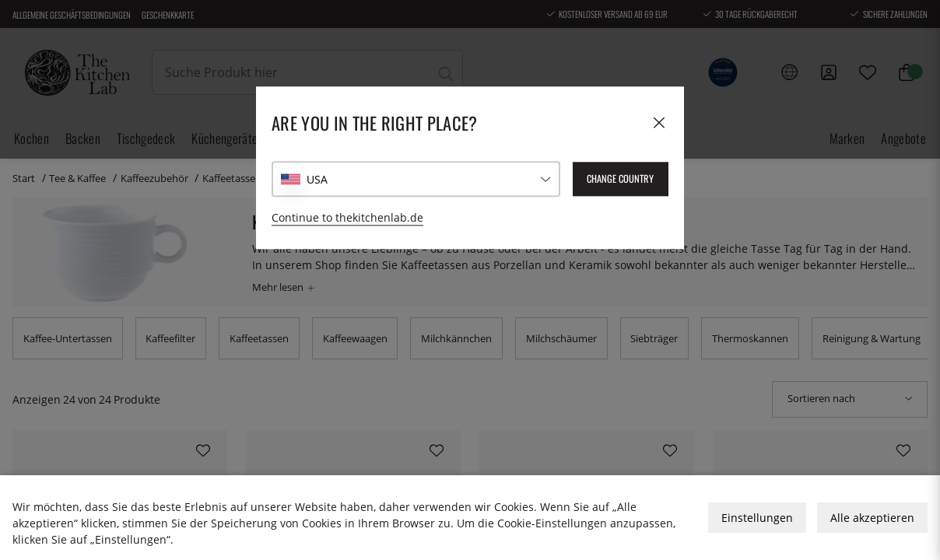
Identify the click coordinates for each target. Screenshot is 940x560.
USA (317, 179)
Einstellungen (757, 518)
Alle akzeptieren (872, 518)
